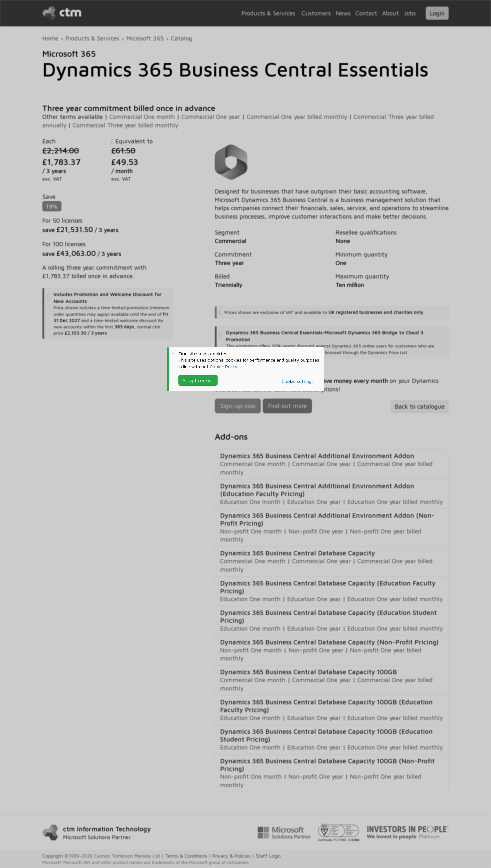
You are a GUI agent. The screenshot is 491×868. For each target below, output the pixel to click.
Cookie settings (298, 381)
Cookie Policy (224, 366)
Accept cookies (198, 380)
